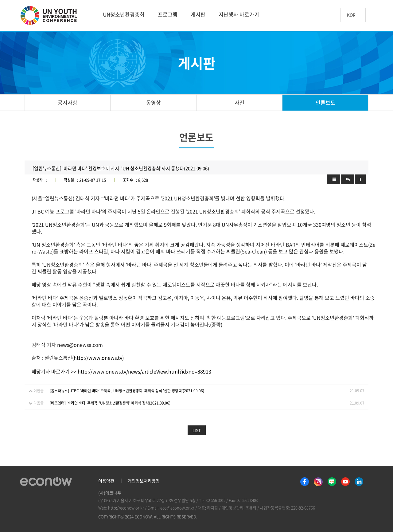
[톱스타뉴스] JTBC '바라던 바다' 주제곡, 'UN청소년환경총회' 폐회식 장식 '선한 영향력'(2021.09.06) (127, 391)
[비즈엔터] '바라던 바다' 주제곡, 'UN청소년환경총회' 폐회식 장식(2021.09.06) (110, 403)
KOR (351, 15)
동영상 (154, 102)
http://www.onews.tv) (99, 358)
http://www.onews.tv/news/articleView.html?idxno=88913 (144, 371)
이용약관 (106, 481)
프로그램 (168, 14)
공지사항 (68, 102)
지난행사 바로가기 (239, 14)
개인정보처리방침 (144, 481)
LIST (197, 430)
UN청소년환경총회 (124, 14)
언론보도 (325, 102)
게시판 (198, 14)
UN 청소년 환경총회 (51, 16)
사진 (239, 102)
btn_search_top (376, 15)
